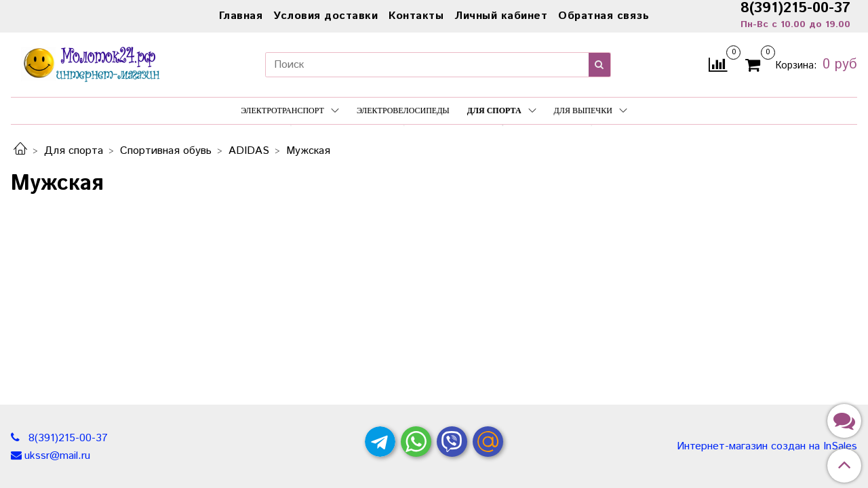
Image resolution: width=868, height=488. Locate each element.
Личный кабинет (501, 16)
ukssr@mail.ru (57, 456)
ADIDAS (249, 151)
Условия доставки (325, 16)
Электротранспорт (290, 110)
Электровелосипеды (403, 110)
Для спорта (502, 110)
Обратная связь (604, 16)
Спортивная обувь (166, 151)
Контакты (416, 16)
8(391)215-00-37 (66, 438)
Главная (241, 16)
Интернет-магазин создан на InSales (767, 447)
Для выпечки (591, 110)
